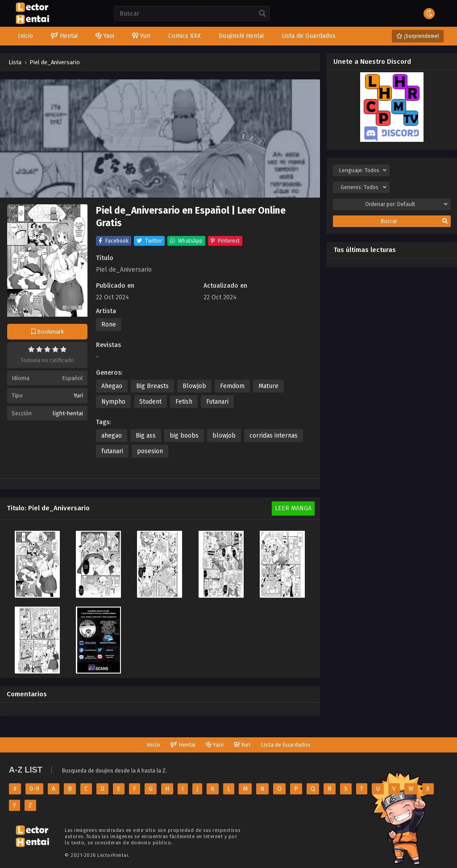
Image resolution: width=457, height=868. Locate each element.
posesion (150, 451)
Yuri (78, 395)
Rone (109, 324)
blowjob (224, 436)
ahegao (112, 436)
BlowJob (194, 386)
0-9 (34, 789)
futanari (112, 451)
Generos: (364, 187)
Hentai (183, 745)
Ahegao (112, 386)
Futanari (217, 402)
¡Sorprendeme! (418, 36)
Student (150, 402)
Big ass (146, 436)
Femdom (232, 386)
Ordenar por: (406, 204)
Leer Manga (293, 508)
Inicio (153, 745)
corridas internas (274, 436)
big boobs (184, 436)
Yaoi (215, 745)
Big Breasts (152, 386)
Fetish (184, 402)
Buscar (414, 221)
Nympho (113, 402)
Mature (268, 386)
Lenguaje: (363, 170)
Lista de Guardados (286, 745)
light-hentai (68, 413)
